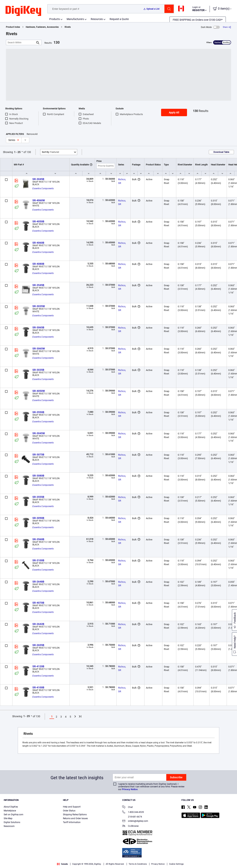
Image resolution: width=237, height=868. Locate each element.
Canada (62, 864)
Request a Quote (119, 19)
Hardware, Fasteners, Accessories (42, 27)
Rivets (68, 27)
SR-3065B (38, 327)
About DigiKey (11, 807)
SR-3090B (38, 518)
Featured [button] (50, 152)
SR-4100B (38, 687)
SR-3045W (39, 433)
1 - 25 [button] (17, 152)
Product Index (13, 27)
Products (55, 19)
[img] (23, 11)
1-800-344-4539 (133, 812)
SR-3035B (38, 370)
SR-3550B (38, 412)
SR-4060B (38, 243)
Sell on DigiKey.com (14, 815)
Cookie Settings (176, 864)
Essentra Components (43, 189)
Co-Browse (130, 826)
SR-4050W (39, 391)
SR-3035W (39, 306)
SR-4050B (38, 221)
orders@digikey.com (135, 821)
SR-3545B (38, 285)
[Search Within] (21, 42)
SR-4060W (39, 200)
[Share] (227, 27)
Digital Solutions (12, 822)
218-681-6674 (132, 817)
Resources (97, 19)
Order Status (69, 811)
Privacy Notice (130, 789)
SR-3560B (38, 539)
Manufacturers (75, 19)
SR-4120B (38, 666)
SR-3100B (38, 560)
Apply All (174, 112)
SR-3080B (38, 476)
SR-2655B (38, 645)
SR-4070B (38, 603)
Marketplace (10, 811)
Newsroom (9, 826)
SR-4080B (38, 264)
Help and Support (72, 807)
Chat (127, 807)
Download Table (221, 152)
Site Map (8, 818)
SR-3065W (39, 349)
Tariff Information (72, 822)
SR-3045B (38, 179)
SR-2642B (38, 624)
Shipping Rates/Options (75, 815)
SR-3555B (38, 497)
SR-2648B (38, 582)
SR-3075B (38, 455)
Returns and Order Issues (75, 818)
